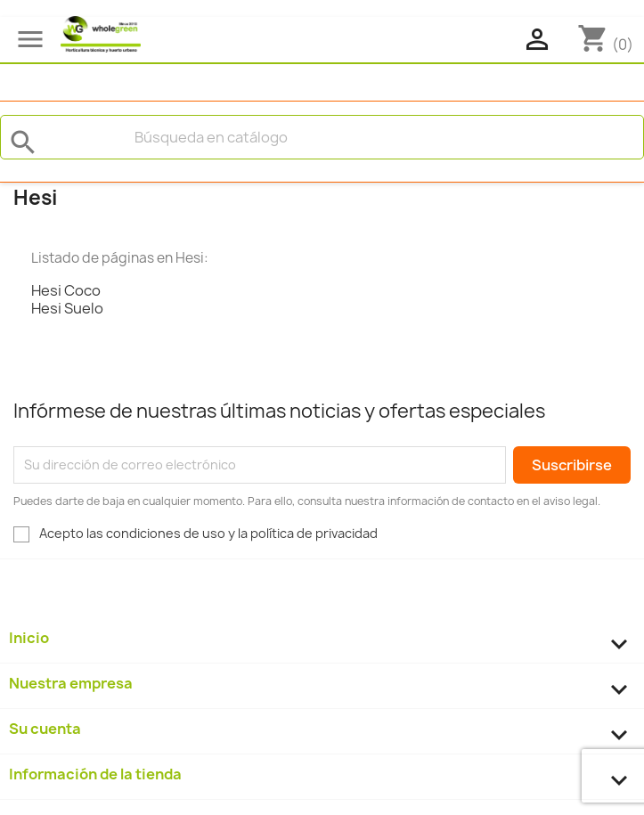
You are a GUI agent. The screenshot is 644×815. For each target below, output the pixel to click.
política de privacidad (314, 533)
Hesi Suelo (67, 308)
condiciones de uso (166, 533)
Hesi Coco (66, 290)
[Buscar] (322, 137)
